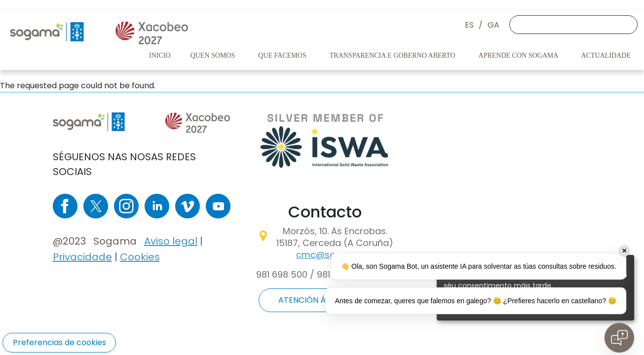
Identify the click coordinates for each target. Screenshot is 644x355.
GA (493, 25)
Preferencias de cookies (59, 342)
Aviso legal (171, 241)
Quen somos (214, 55)
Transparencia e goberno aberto (393, 55)
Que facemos (283, 55)
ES (469, 25)
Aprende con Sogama (519, 55)
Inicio (160, 55)
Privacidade (82, 257)
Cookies (140, 257)
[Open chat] (619, 338)
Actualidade (607, 55)
